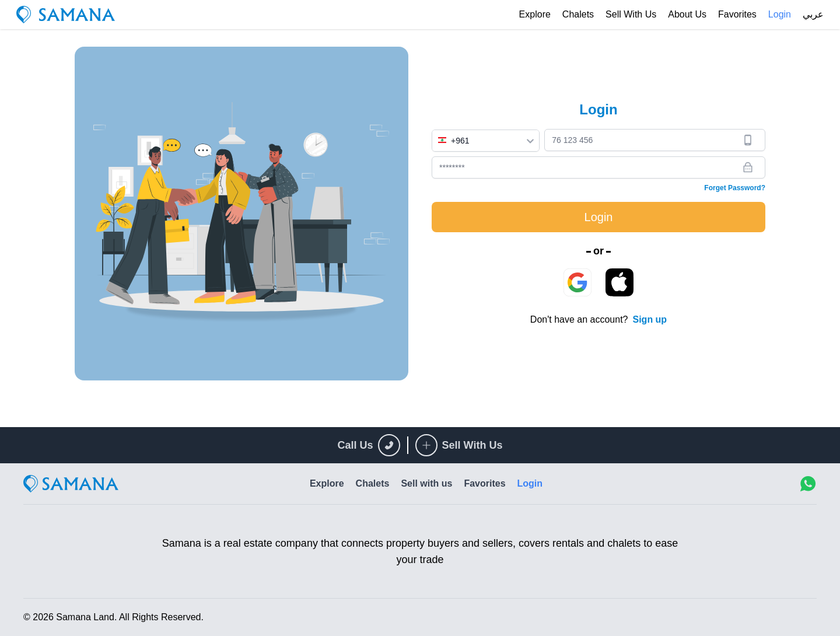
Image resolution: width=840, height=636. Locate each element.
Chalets (578, 14)
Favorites (737, 14)
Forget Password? (735, 188)
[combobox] (486, 141)
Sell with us (631, 14)
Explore (535, 14)
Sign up (650, 319)
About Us (687, 14)
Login (780, 14)
